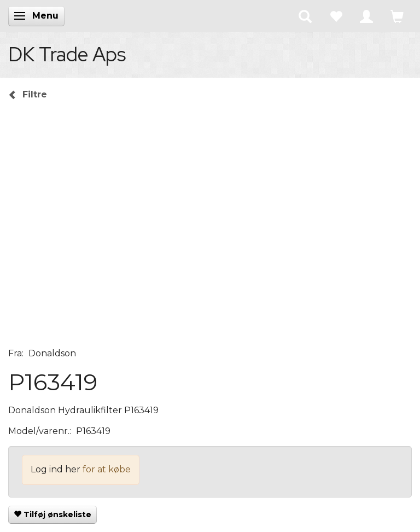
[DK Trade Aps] (67, 54)
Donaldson (52, 353)
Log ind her (56, 469)
